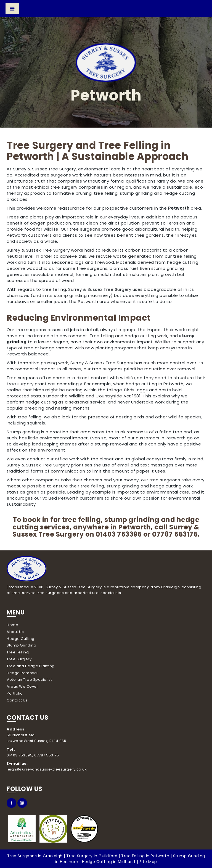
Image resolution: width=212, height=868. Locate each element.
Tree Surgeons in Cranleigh (35, 856)
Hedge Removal (22, 673)
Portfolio (15, 693)
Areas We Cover (22, 686)
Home (12, 625)
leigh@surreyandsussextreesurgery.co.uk (47, 769)
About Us (15, 632)
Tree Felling (18, 652)
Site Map (148, 862)
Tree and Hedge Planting (31, 666)
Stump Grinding (21, 645)
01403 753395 (119, 534)
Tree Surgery (19, 659)
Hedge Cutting (21, 639)
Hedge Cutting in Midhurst (109, 862)
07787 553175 (175, 534)
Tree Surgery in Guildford (92, 856)
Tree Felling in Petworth (145, 856)
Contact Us (17, 700)
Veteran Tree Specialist (29, 680)
